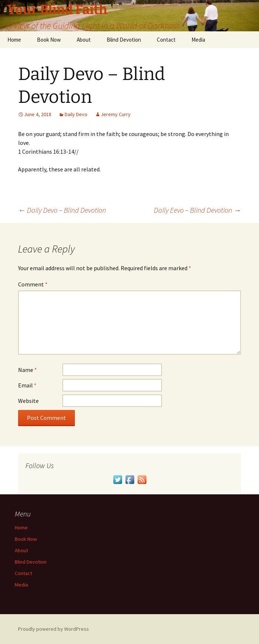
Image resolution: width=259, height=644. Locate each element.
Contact (166, 40)
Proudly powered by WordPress (53, 629)
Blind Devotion (124, 40)
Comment (33, 284)
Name (27, 370)
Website (28, 401)
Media (198, 40)
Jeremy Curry (116, 114)
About (84, 40)
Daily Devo (76, 114)
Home (14, 40)
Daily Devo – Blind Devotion (62, 210)
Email (27, 385)
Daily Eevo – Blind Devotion (197, 210)
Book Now (49, 40)
